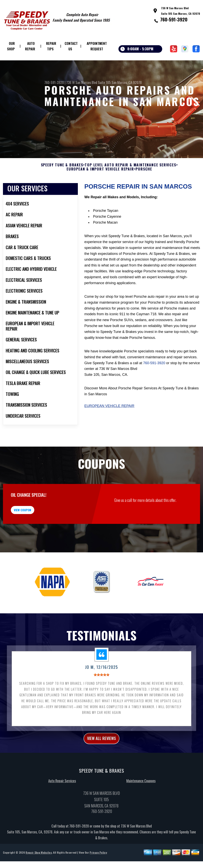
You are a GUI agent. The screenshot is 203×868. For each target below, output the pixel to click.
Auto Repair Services (62, 806)
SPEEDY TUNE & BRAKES (62, 183)
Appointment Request (97, 46)
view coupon (33, 531)
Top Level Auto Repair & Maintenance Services (130, 183)
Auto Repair (30, 46)
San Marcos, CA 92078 (127, 82)
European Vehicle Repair (109, 424)
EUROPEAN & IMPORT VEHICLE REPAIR (100, 187)
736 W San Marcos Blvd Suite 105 (88, 82)
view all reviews (102, 762)
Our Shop (11, 46)
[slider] (101, 698)
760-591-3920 (174, 19)
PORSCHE (144, 187)
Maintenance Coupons (141, 806)
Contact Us (71, 46)
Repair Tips (51, 46)
